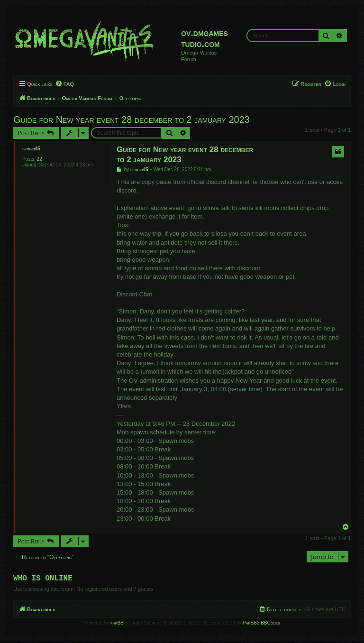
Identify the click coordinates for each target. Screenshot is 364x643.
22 (40, 159)
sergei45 (31, 149)
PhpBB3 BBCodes (261, 625)
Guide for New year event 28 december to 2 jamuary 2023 (132, 119)
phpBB (117, 625)
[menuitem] (64, 84)
